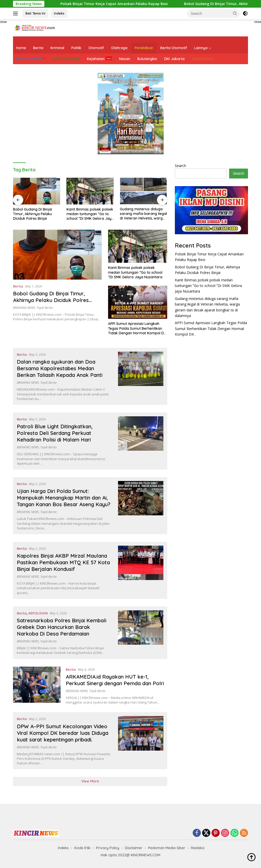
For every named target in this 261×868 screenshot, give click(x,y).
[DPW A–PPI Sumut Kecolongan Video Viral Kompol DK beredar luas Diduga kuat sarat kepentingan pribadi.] (141, 741)
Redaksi (198, 848)
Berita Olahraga (66, 59)
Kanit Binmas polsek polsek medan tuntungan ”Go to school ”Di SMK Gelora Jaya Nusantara (90, 214)
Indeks (59, 13)
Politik (76, 48)
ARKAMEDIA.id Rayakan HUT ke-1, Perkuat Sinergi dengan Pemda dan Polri (115, 680)
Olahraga (119, 48)
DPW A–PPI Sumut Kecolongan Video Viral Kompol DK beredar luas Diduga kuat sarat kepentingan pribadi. (63, 733)
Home (21, 48)
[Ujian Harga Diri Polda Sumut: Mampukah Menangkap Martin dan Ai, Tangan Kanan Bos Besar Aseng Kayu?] (141, 506)
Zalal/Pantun (203, 59)
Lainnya (201, 48)
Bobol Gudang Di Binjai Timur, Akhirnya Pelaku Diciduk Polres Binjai (32, 214)
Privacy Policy (108, 848)
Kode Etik (82, 848)
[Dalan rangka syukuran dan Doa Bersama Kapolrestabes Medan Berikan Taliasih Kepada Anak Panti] (141, 376)
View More (90, 781)
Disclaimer (134, 848)
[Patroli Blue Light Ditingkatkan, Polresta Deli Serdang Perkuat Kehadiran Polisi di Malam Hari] (141, 441)
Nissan (125, 59)
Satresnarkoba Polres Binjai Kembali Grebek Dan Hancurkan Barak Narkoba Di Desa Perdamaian (62, 627)
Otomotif (96, 48)
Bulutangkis (147, 59)
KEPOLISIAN (38, 613)
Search (180, 166)
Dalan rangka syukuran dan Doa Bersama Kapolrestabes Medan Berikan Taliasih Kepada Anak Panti (60, 368)
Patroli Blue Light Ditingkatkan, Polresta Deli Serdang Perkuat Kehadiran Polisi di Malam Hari (55, 433)
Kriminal (57, 48)
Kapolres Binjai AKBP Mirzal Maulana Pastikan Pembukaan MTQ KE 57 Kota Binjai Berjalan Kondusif (63, 562)
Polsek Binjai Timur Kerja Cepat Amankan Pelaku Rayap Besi (111, 4)
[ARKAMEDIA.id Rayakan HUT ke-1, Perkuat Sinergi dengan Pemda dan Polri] (37, 686)
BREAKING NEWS (24, 308)
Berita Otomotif (174, 48)
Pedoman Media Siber (167, 848)
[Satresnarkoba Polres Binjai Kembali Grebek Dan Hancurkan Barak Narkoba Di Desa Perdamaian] (141, 633)
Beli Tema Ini (35, 13)
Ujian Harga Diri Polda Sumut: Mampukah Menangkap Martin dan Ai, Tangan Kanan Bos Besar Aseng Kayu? (64, 498)
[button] (235, 13)
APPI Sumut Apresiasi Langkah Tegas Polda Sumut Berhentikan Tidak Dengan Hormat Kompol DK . (137, 328)
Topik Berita (45, 308)
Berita (38, 48)
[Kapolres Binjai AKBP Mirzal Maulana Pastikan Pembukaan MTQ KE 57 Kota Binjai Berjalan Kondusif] (141, 570)
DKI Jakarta (174, 59)
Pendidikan (144, 48)
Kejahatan (96, 59)
